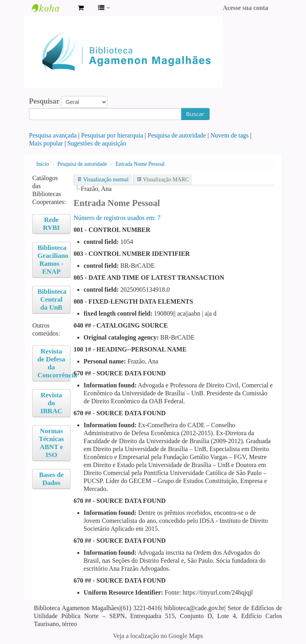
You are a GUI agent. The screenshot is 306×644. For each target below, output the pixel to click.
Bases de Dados (51, 479)
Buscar (195, 114)
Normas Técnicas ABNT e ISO (51, 443)
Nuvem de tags (229, 135)
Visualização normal (106, 180)
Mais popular (46, 143)
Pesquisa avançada (53, 135)
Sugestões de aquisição (97, 143)
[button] (81, 8)
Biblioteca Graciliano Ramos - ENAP (53, 260)
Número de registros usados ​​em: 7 (117, 218)
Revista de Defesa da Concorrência (54, 363)
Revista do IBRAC (51, 403)
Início (43, 164)
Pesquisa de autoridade (177, 135)
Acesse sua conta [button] (245, 8)
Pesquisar (44, 101)
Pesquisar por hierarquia (112, 135)
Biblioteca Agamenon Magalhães (52, 8)
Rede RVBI (51, 224)
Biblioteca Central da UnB (52, 299)
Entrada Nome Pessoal (140, 164)
